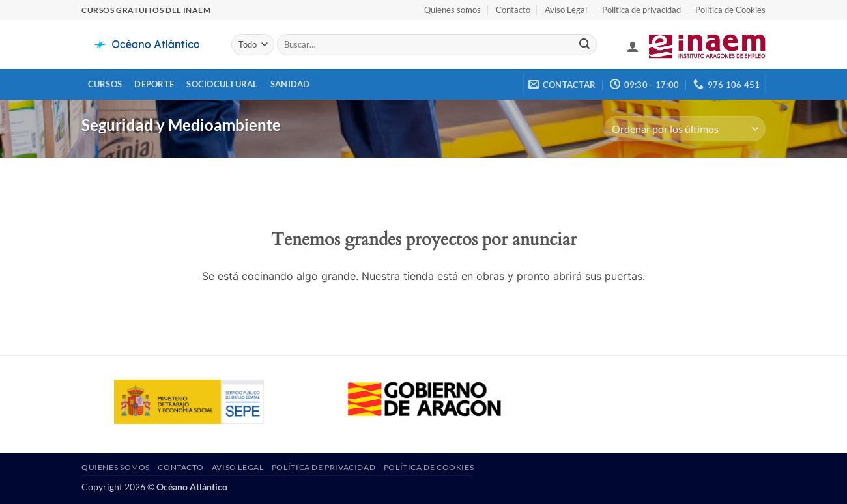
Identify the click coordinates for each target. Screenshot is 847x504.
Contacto (513, 10)
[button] (633, 46)
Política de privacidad (641, 10)
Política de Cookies (730, 10)
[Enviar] (584, 45)
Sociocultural (222, 84)
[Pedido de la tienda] (685, 129)
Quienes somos (452, 10)
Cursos (105, 84)
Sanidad (290, 84)
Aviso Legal (566, 10)
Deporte (154, 84)
